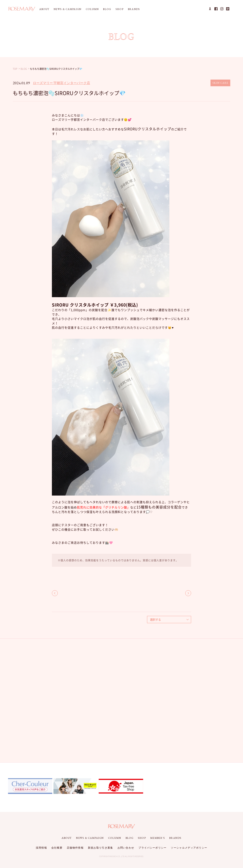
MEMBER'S (158, 838)
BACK (55, 593)
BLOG (107, 9)
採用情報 (41, 848)
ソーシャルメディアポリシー (189, 848)
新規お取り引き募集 (101, 848)
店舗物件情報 (75, 848)
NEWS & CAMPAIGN (68, 9)
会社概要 (57, 848)
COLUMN (92, 9)
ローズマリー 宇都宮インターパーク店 (61, 83)
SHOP (120, 9)
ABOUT (44, 9)
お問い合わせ (126, 848)
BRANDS (134, 9)
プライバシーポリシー (152, 848)
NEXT (188, 593)
